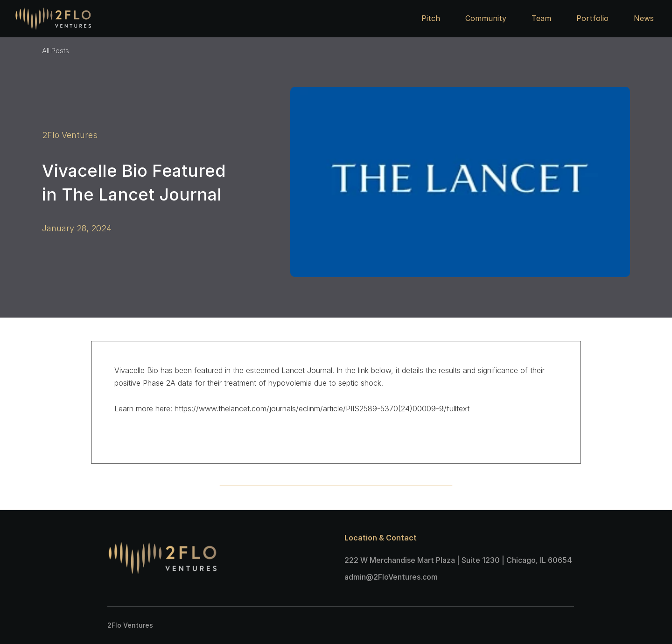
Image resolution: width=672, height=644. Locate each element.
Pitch (431, 18)
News (644, 18)
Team (541, 18)
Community (486, 18)
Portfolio (592, 18)
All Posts (56, 51)
